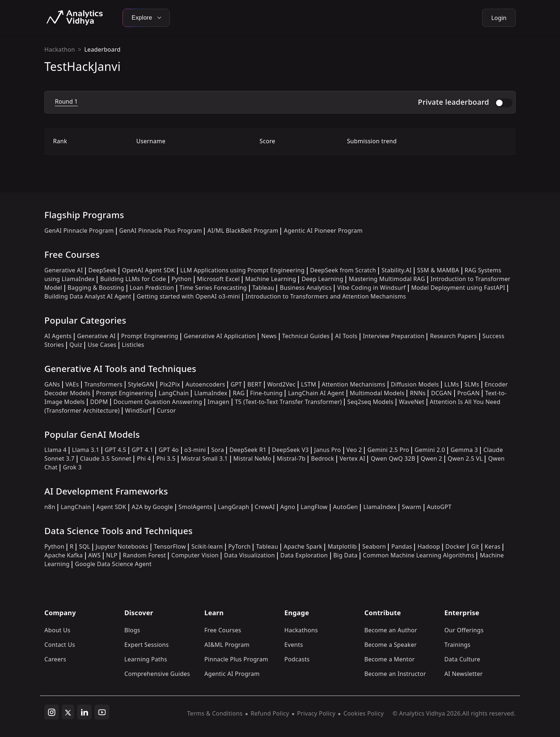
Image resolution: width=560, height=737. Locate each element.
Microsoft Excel (219, 279)
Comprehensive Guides (157, 674)
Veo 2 (354, 450)
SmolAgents (195, 507)
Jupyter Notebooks (122, 546)
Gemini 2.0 (430, 450)
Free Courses (223, 630)
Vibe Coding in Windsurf (371, 288)
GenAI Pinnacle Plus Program (161, 231)
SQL (85, 546)
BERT (254, 384)
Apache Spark (303, 546)
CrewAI (265, 507)
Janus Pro (327, 450)
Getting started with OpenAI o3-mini (188, 296)
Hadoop (429, 546)
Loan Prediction (152, 288)
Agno (288, 507)
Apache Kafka (64, 555)
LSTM (309, 384)
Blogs (132, 630)
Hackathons (301, 630)
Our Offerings (464, 630)
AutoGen (345, 507)
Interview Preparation (394, 336)
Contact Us (60, 645)
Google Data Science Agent (113, 564)
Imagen (219, 402)
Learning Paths (146, 659)
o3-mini (195, 450)
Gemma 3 (464, 450)
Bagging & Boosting (96, 288)
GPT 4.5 (115, 450)
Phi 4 (144, 458)
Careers (55, 659)
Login (499, 18)
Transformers (103, 384)
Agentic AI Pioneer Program (323, 231)
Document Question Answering (158, 402)
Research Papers (453, 336)
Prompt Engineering (150, 336)
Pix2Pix (170, 384)
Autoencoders (205, 384)
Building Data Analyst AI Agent (88, 296)
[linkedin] (84, 712)
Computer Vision (195, 555)
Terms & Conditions (215, 713)
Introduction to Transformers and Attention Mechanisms (326, 296)
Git (475, 546)
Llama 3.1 (86, 450)
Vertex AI (353, 458)
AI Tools (346, 336)
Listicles (133, 345)
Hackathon (60, 49)
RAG (239, 393)
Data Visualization (249, 555)
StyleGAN (141, 384)
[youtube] (102, 712)
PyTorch (239, 546)
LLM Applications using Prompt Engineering (243, 270)
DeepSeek (103, 270)
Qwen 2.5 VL (465, 458)
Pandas (402, 546)
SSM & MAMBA (438, 270)
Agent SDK (111, 507)
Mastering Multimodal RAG (387, 279)
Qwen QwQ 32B (393, 458)
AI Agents (58, 336)
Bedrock (323, 458)
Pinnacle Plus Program (236, 659)
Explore (146, 18)
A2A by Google (152, 507)
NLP (112, 555)
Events (294, 645)
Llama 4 (55, 450)
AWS (95, 555)
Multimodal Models (377, 393)
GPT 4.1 (142, 450)
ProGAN (469, 393)
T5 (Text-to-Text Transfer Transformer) (288, 402)
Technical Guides (306, 336)
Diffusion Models (415, 384)
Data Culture (462, 659)
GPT (236, 384)
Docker (455, 546)
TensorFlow (170, 546)
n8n (50, 507)
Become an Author (391, 630)
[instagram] (52, 712)
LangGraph (234, 507)
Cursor (166, 410)
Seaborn (374, 546)
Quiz (76, 345)
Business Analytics (306, 288)
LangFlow (314, 507)
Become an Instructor (395, 674)
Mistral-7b (291, 458)
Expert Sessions (147, 645)
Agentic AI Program (232, 674)
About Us (57, 630)
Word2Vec (281, 384)
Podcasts (297, 659)
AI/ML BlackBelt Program (243, 231)
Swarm (412, 507)
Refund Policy (270, 713)
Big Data (346, 555)
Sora (218, 450)
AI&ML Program (227, 645)
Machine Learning (271, 279)
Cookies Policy (363, 713)
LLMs (452, 384)
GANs (52, 384)
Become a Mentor (389, 659)
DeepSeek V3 (290, 450)
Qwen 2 (431, 458)
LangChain (174, 393)
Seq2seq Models (370, 402)
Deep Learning (322, 279)
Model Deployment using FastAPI (458, 288)
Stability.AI (397, 270)
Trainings (457, 645)
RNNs (418, 393)
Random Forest (144, 555)
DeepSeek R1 (248, 450)
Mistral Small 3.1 (205, 458)
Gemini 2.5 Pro (388, 450)
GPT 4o (169, 450)
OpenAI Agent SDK (148, 270)
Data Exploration (304, 555)
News (269, 336)
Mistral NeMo (253, 458)
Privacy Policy (316, 713)
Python (182, 279)
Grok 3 (72, 467)
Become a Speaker (391, 645)
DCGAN (441, 393)
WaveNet (412, 402)
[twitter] (68, 712)
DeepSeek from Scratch (343, 270)
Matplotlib (342, 546)
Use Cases (102, 345)
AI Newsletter (463, 674)
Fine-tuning (266, 393)
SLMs (472, 384)
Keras (493, 546)
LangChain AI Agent (316, 393)
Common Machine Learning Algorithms (419, 555)
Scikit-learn (207, 546)
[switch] (504, 103)
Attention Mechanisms (354, 384)
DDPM (99, 402)
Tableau (263, 288)
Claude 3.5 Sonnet (106, 458)
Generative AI (64, 270)
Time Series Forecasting (213, 288)
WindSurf (138, 410)
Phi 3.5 (166, 458)
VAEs (72, 384)
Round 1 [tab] (66, 101)
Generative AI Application (220, 336)
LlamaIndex (211, 393)
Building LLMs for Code (133, 279)
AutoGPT (439, 507)
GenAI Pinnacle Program (79, 231)
